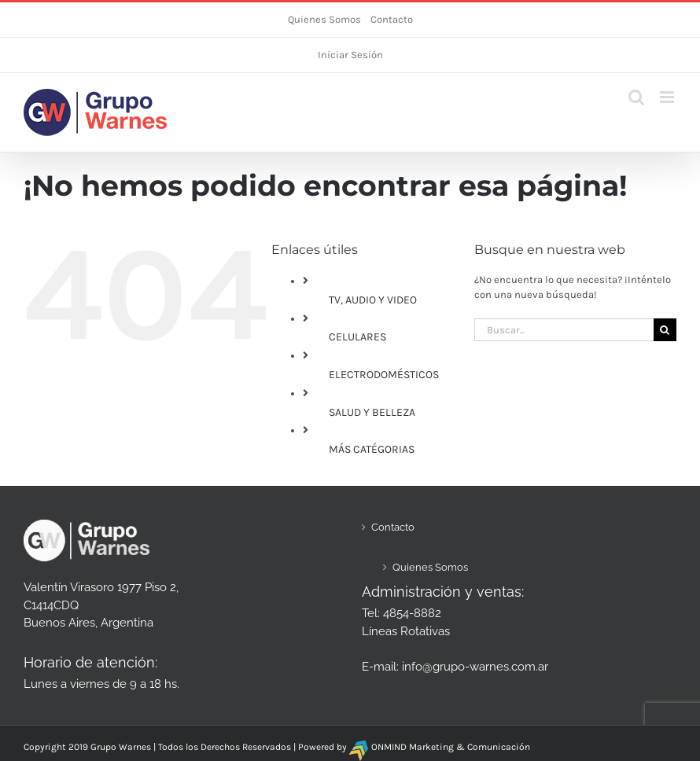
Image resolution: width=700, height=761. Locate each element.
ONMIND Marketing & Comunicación (451, 747)
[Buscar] (665, 330)
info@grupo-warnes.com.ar (475, 667)
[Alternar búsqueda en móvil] (636, 97)
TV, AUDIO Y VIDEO (373, 300)
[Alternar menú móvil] (668, 97)
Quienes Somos (324, 19)
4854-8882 (412, 613)
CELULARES (357, 337)
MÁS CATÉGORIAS (372, 449)
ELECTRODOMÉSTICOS (384, 375)
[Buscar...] (564, 330)
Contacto (392, 19)
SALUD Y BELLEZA (372, 412)
